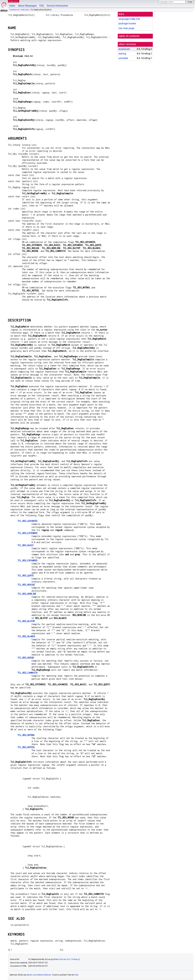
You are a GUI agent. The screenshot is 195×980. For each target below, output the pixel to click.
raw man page (126, 28)
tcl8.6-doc (25, 10)
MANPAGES (14, 1)
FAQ (42, 6)
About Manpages (27, 6)
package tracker (127, 23)
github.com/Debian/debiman (39, 975)
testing (122, 54)
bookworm (15, 10)
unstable (123, 58)
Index (12, 6)
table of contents (129, 36)
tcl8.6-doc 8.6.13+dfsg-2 (69, 959)
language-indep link (129, 19)
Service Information (57, 6)
